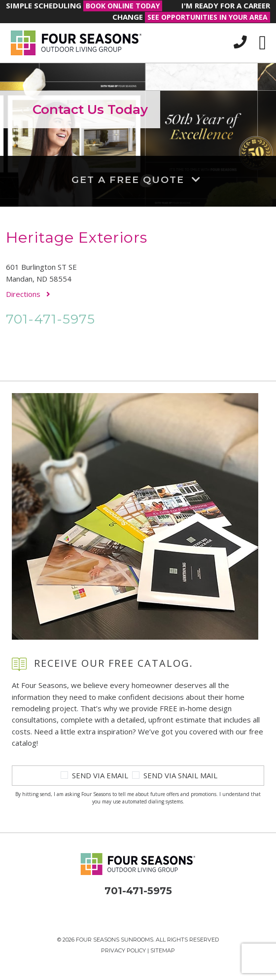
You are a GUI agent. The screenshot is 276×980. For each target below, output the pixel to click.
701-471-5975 (51, 319)
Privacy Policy (123, 950)
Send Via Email (100, 775)
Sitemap (163, 950)
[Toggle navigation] (262, 43)
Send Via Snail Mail (180, 775)
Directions (28, 294)
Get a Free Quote (138, 179)
